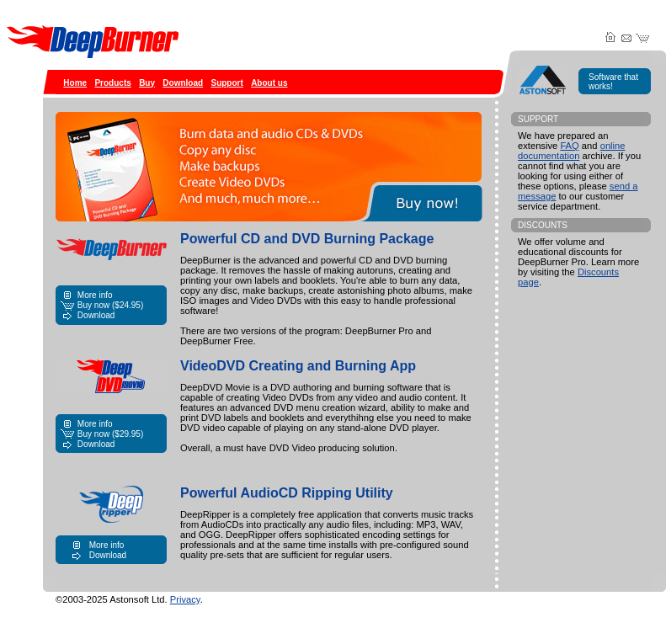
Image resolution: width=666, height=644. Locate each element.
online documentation (572, 151)
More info (95, 295)
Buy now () (110, 305)
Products (112, 83)
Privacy (185, 599)
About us (269, 83)
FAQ (569, 146)
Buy (147, 83)
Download (183, 83)
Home (75, 83)
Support (226, 83)
